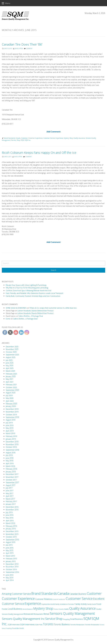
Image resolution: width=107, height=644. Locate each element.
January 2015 (11, 561)
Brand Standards (10, 138)
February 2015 (11, 559)
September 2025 (12, 355)
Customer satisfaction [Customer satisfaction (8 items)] (59, 599)
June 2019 (10, 425)
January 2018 (11, 472)
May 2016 (9, 518)
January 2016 (11, 529)
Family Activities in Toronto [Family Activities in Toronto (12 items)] (65, 604)
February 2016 (11, 526)
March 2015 (10, 556)
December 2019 (12, 409)
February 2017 (11, 501)
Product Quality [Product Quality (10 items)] (59, 609)
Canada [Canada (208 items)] (63, 593)
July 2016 (9, 512)
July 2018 (9, 455)
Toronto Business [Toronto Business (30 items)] (62, 624)
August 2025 (11, 357)
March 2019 (10, 433)
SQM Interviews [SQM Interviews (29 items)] (27, 624)
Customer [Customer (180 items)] (94, 593)
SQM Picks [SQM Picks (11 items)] (39, 625)
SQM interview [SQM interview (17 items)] (14, 624)
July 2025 (9, 360)
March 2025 (10, 371)
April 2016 (10, 521)
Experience (59, 138)
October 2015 (11, 537)
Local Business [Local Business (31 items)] (15, 609)
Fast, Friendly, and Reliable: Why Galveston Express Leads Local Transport (34, 293)
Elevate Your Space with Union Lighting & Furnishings (26, 285)
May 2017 (9, 493)
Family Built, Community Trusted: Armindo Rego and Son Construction (33, 296)
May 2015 (9, 550)
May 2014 (9, 578)
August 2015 (11, 542)
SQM (22, 140)
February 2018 (11, 469)
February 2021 (11, 385)
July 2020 (9, 395)
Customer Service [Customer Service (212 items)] (79, 598)
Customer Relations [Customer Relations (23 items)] (44, 599)
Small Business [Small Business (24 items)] (77, 619)
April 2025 (10, 368)
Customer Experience (36, 138)
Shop (18, 140)
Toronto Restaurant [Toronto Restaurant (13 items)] (77, 625)
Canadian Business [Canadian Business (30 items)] (78, 594)
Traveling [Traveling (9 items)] (9, 628)
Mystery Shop (68, 138)
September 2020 (12, 390)
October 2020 (11, 387)
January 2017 (11, 504)
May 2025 (9, 366)
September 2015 (12, 540)
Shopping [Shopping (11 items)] (66, 619)
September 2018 (12, 450)
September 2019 (12, 417)
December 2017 (12, 474)
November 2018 (12, 444)
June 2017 (10, 491)
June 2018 (10, 458)
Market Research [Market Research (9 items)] (28, 609)
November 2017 (12, 477)
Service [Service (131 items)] (50, 619)
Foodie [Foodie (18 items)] (5, 609)
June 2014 (10, 575)
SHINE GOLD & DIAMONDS (16, 308)
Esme (8, 319)
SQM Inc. (28, 140)
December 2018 (12, 442)
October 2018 (11, 447)
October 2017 (11, 480)
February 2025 (11, 374)
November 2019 (12, 412)
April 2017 (10, 496)
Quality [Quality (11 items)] (66, 609)
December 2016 (12, 507)
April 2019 (10, 431)
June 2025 (10, 363)
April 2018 (10, 463)
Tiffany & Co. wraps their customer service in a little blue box (53, 308)
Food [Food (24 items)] (99, 604)
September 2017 (12, 482)
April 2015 (10, 553)
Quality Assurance (79, 138)
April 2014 (10, 580)
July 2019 (9, 423)
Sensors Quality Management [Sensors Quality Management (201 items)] (72, 613)
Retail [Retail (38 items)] (46, 614)
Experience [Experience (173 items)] (33, 603)
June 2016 (10, 515)
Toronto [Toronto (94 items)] (48, 624)
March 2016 (10, 523)
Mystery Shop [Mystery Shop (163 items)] (43, 608)
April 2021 (10, 382)
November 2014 (12, 567)
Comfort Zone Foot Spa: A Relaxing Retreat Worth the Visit (28, 291)
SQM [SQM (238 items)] (87, 618)
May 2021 (9, 379)
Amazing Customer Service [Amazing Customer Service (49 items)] (16, 594)
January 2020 (11, 406)
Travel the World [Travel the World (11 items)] (18, 628)
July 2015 (9, 545)
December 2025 (12, 347)
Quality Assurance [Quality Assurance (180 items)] (82, 608)
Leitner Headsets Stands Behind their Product (36, 311)
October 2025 (11, 352)
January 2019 (11, 439)
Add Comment (54, 132)
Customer (24, 138)
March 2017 (10, 499)
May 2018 (9, 461)
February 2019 (11, 436)
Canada (18, 138)
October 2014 (11, 569)
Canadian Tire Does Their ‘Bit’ (22, 44)
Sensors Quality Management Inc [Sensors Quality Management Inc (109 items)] (23, 619)
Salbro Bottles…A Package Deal (31, 316)
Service (14, 140)
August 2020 (11, 393)
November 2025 (12, 349)
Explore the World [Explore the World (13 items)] (48, 604)
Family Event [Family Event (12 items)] (92, 604)
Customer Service (49, 138)
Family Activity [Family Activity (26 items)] (81, 604)
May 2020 (9, 398)
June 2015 (10, 548)
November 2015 (12, 534)
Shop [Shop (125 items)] (59, 619)
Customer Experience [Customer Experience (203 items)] (18, 599)
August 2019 (11, 420)
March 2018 (10, 466)
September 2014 (12, 572)
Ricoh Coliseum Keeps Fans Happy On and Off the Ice (39, 153)
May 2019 (9, 428)
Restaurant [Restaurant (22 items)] (28, 614)
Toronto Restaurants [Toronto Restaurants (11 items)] (92, 625)
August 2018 (11, 453)
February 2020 (11, 404)
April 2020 (10, 401)
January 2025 (11, 376)
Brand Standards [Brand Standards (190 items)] (44, 593)
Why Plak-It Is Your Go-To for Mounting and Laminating (27, 288)
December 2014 (12, 564)
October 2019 (11, 415)
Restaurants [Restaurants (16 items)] (38, 614)
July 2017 (9, 488)
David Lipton (19, 48)
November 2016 (12, 510)
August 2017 (11, 485)
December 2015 (12, 531)
